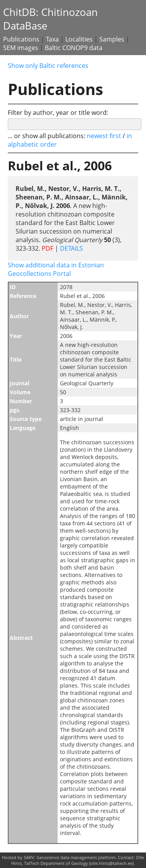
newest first (105, 136)
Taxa (52, 39)
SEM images (21, 48)
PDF (47, 248)
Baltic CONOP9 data (74, 48)
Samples (112, 39)
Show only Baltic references (48, 66)
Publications (21, 39)
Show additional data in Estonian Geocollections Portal (56, 269)
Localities (79, 39)
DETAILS (71, 248)
